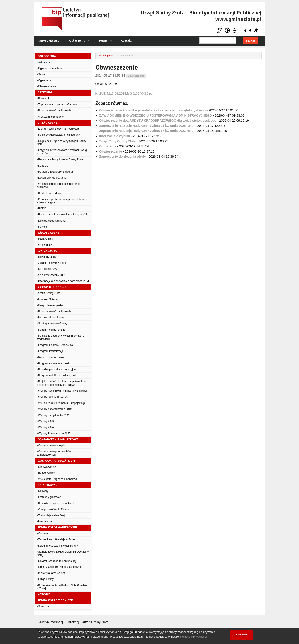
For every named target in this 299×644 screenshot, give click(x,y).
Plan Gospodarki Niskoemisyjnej (56, 370)
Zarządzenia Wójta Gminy (53, 509)
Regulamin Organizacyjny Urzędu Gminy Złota (61, 143)
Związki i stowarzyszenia (52, 263)
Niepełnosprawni (235, 30)
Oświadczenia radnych (51, 445)
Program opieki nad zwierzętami (56, 376)
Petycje (42, 227)
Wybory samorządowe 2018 (54, 397)
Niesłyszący (219, 30)
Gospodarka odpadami (51, 305)
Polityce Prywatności (193, 637)
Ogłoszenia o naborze (50, 68)
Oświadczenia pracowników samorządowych (54, 453)
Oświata (42, 533)
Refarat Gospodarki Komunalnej (56, 561)
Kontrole (42, 166)
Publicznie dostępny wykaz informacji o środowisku (60, 337)
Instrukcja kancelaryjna (51, 318)
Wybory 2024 (45, 427)
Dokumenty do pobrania (52, 178)
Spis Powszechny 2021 (51, 275)
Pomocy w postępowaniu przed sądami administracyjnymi (60, 201)
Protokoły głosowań (49, 497)
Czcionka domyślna (246, 30)
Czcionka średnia (251, 30)
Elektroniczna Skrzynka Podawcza (58, 129)
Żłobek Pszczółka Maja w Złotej (56, 539)
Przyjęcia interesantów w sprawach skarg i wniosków (62, 152)
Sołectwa (43, 606)
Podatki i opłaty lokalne (51, 330)
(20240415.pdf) (125, 93)
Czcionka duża (257, 30)
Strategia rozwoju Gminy (52, 324)
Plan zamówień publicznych (54, 111)
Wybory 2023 (45, 421)
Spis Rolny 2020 (47, 269)
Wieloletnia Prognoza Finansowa (57, 479)
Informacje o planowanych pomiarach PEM (63, 281)
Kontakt (126, 41)
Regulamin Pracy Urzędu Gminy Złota (60, 159)
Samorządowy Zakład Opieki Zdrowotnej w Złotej (63, 553)
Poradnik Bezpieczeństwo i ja (55, 172)
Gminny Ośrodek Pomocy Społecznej (59, 567)
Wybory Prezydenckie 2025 (54, 433)
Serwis (103, 41)
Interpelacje (44, 521)
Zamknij (241, 635)
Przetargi (43, 99)
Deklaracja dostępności (51, 221)
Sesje (41, 74)
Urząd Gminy (45, 579)
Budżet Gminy (46, 473)
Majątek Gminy (46, 467)
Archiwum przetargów (50, 117)
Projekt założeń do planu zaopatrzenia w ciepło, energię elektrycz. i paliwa (61, 383)
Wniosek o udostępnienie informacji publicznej (58, 185)
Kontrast (227, 30)
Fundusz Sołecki (47, 299)
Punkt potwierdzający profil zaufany (58, 135)
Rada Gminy (45, 239)
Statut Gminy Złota (49, 293)
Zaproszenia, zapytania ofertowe (57, 105)
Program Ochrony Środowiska (55, 345)
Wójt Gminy (44, 245)
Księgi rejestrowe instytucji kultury (57, 546)
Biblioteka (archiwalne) (51, 573)
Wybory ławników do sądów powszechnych (63, 391)
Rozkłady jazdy (46, 257)
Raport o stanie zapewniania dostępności (62, 215)
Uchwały (43, 491)
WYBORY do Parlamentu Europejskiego (61, 403)
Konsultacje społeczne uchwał (55, 503)
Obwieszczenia (46, 86)
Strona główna (49, 41)
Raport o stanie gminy (50, 357)
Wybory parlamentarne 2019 (54, 409)
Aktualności (44, 62)
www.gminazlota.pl (238, 19)
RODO (41, 209)
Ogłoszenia (77, 41)
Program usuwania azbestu (54, 363)
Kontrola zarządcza (49, 193)
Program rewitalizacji (50, 351)
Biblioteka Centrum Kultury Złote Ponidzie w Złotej (62, 587)
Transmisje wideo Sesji (51, 515)
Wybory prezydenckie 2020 (53, 415)
